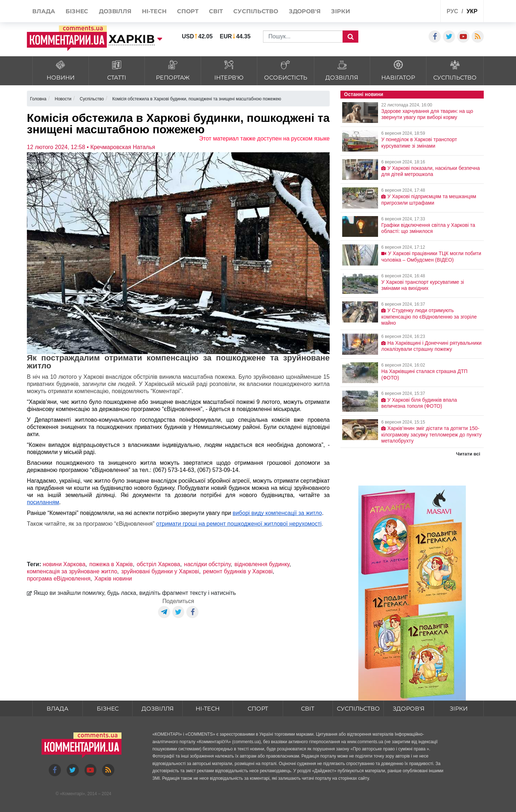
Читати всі (468, 454)
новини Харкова (64, 564)
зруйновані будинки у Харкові (160, 571)
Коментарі (73, 794)
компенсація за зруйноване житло (72, 571)
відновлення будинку (262, 564)
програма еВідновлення (59, 579)
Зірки (459, 709)
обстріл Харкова (158, 564)
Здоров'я (409, 709)
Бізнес (107, 709)
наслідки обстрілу (207, 564)
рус (453, 11)
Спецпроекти (408, 12)
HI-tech (207, 709)
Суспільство (358, 709)
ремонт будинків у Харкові (238, 571)
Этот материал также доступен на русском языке (264, 138)
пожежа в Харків (111, 564)
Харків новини (113, 579)
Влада (57, 709)
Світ (308, 709)
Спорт (257, 709)
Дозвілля (158, 709)
